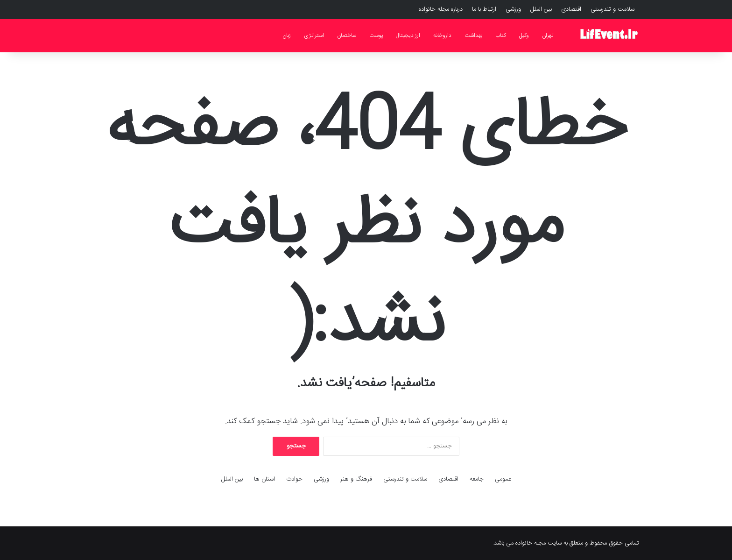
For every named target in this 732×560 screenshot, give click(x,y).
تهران (548, 35)
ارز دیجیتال (408, 35)
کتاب (501, 35)
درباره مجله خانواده (441, 9)
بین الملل (541, 9)
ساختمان (347, 35)
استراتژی (314, 35)
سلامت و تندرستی (612, 9)
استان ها (264, 479)
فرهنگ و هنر (356, 479)
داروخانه (442, 35)
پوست (376, 35)
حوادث (294, 479)
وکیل (524, 35)
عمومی (503, 479)
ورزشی (513, 9)
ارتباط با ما (484, 9)
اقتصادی (571, 9)
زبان (287, 35)
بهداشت (473, 35)
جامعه (477, 479)
